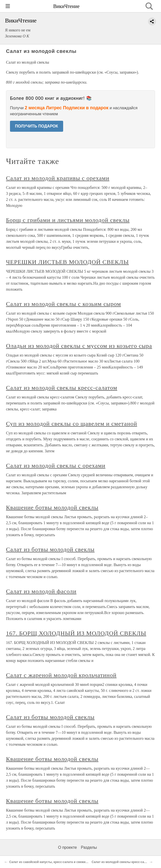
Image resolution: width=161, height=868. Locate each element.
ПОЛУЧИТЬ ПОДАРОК (37, 126)
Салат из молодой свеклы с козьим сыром (64, 304)
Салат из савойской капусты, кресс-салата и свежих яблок (53, 862)
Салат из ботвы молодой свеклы (50, 549)
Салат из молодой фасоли (41, 591)
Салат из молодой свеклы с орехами (56, 466)
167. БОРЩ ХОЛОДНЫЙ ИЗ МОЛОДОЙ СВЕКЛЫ (76, 633)
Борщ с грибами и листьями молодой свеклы (68, 220)
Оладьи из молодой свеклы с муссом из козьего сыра (79, 346)
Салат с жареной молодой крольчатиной (61, 675)
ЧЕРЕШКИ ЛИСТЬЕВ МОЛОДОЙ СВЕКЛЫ (67, 262)
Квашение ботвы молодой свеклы (52, 507)
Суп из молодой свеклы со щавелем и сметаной (72, 424)
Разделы (89, 847)
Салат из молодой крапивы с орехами (58, 178)
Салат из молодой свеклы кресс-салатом (62, 388)
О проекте (68, 847)
